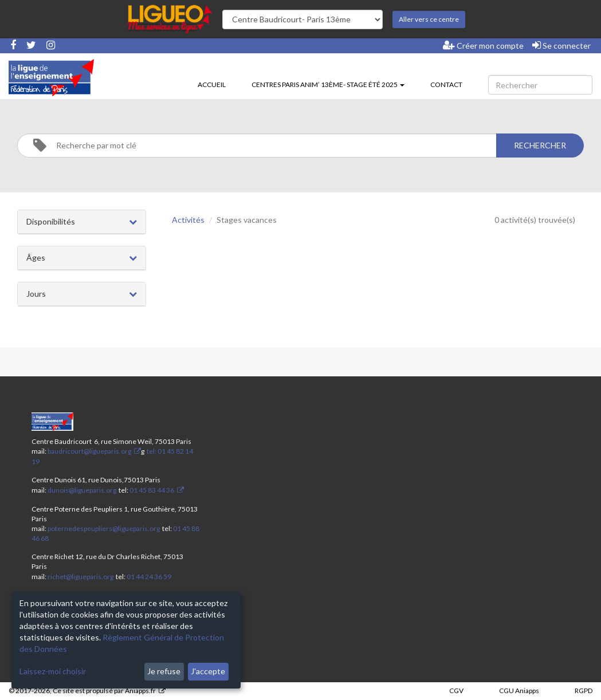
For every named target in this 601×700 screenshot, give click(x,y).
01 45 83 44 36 (151, 490)
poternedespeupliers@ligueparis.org (104, 528)
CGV (456, 691)
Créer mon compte (483, 45)
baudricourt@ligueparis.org (89, 451)
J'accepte (208, 671)
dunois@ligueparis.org (82, 490)
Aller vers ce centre (429, 19)
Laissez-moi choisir (53, 671)
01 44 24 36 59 (149, 577)
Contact (446, 84)
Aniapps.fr (140, 691)
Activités (188, 220)
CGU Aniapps (519, 691)
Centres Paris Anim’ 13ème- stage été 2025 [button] (328, 84)
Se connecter (561, 45)
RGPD (584, 691)
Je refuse (164, 671)
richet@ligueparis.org (80, 577)
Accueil (212, 84)
